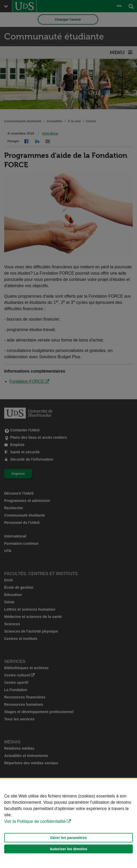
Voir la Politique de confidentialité (35, 821)
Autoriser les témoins (68, 849)
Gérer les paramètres (68, 838)
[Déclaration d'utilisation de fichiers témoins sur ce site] (68, 823)
